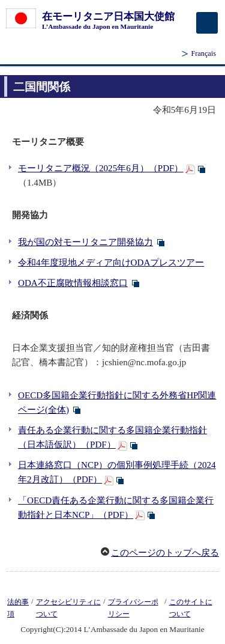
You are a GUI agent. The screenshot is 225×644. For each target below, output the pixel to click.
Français (203, 53)
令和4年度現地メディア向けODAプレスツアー (111, 263)
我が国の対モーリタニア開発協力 (85, 242)
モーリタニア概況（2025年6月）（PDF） (101, 168)
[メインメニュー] (207, 23)
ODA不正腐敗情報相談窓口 (73, 283)
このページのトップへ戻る (165, 553)
